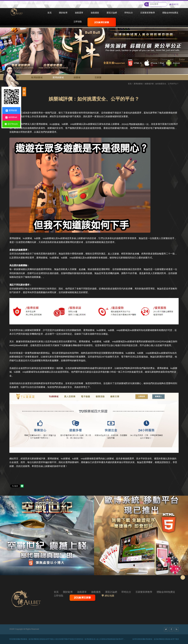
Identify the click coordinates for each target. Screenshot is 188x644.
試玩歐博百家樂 (82, 598)
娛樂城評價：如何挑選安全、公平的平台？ (162, 84)
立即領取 (59, 596)
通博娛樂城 (58, 77)
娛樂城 (77, 77)
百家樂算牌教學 (144, 592)
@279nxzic (11, 124)
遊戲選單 (82, 592)
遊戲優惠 (96, 592)
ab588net (11, 117)
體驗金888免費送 (166, 592)
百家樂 (98, 77)
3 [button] (5, 39)
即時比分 (126, 592)
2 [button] (5, 35)
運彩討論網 (111, 592)
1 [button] (5, 31)
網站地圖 (109, 596)
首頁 (130, 84)
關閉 (24, 92)
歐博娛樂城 (37, 77)
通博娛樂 (11, 110)
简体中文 (175, 4)
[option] (94, 46)
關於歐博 (68, 592)
